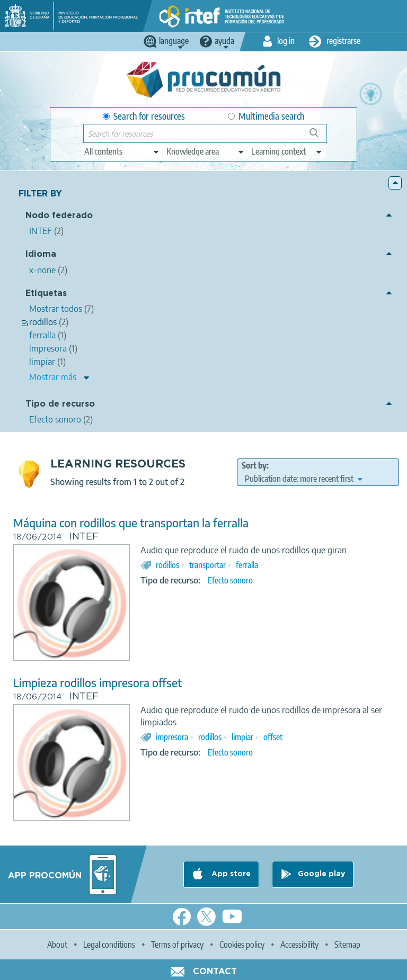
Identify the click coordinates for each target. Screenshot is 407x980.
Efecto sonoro (230, 580)
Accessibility (299, 945)
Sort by (254, 465)
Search (319, 137)
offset (273, 737)
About (57, 945)
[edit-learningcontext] (287, 151)
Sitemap (347, 945)
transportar (207, 565)
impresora (172, 737)
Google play (321, 874)
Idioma (41, 254)
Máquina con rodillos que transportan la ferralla (131, 523)
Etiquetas (46, 294)
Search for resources (144, 116)
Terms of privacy (177, 945)
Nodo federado (59, 216)
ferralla (247, 565)
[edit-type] (122, 151)
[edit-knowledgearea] (206, 151)
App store (230, 874)
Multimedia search (266, 116)
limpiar (242, 737)
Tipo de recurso (60, 404)
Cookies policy (242, 945)
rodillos (167, 565)
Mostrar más (53, 377)
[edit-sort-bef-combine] (303, 479)
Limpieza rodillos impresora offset (98, 683)
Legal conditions (109, 945)
